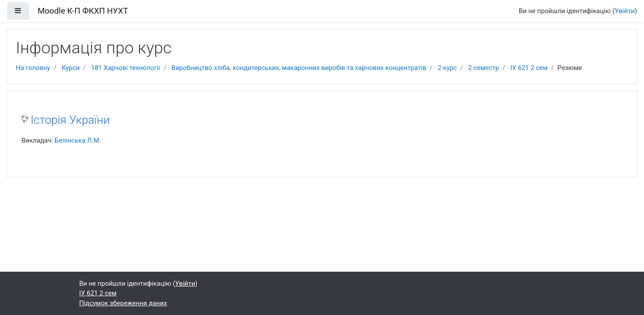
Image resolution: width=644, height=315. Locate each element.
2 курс (447, 68)
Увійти (625, 11)
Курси (71, 68)
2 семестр (484, 68)
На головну (33, 68)
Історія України (70, 120)
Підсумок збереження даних (123, 303)
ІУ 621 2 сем (529, 68)
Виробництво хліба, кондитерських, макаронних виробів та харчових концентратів (299, 68)
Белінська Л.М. (78, 140)
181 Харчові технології (126, 68)
